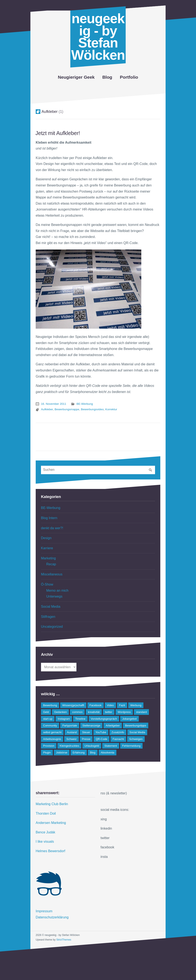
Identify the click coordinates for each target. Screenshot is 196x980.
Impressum (44, 911)
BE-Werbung (85, 404)
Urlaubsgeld (92, 746)
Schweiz (71, 739)
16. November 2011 (54, 404)
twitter (109, 712)
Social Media (51, 607)
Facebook (96, 705)
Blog (107, 77)
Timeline (80, 719)
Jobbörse (62, 753)
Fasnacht (118, 739)
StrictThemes (64, 940)
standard (141, 712)
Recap (51, 564)
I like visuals (45, 842)
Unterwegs (54, 596)
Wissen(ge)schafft (73, 705)
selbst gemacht (52, 732)
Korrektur (111, 409)
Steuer (86, 732)
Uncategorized (52, 627)
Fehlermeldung (131, 746)
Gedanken (60, 712)
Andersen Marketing (51, 823)
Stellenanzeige (91, 726)
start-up (48, 719)
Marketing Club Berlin (52, 804)
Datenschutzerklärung (52, 917)
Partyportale (70, 726)
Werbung (136, 705)
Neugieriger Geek (76, 77)
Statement (111, 746)
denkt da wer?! (52, 528)
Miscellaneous (52, 574)
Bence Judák (46, 832)
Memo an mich (57, 591)
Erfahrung (79, 753)
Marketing (48, 558)
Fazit (122, 705)
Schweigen (136, 739)
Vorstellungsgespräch (104, 719)
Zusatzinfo (118, 732)
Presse (86, 739)
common (77, 712)
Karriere (47, 548)
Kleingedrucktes (69, 746)
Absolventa (108, 753)
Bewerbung (50, 705)
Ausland (72, 732)
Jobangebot (129, 719)
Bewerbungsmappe (67, 409)
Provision (49, 746)
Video (110, 705)
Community (50, 726)
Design (46, 538)
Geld (46, 712)
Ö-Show (47, 584)
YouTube (101, 732)
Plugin (47, 753)
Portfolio (129, 77)
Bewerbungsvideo (92, 409)
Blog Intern (49, 518)
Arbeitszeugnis (52, 739)
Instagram (64, 719)
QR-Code (101, 739)
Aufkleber (47, 409)
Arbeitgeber (113, 726)
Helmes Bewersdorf (50, 851)
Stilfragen (48, 617)
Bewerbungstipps (136, 726)
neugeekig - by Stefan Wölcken (98, 37)
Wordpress (124, 712)
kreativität (94, 712)
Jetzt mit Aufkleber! (58, 133)
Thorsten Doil (46, 813)
